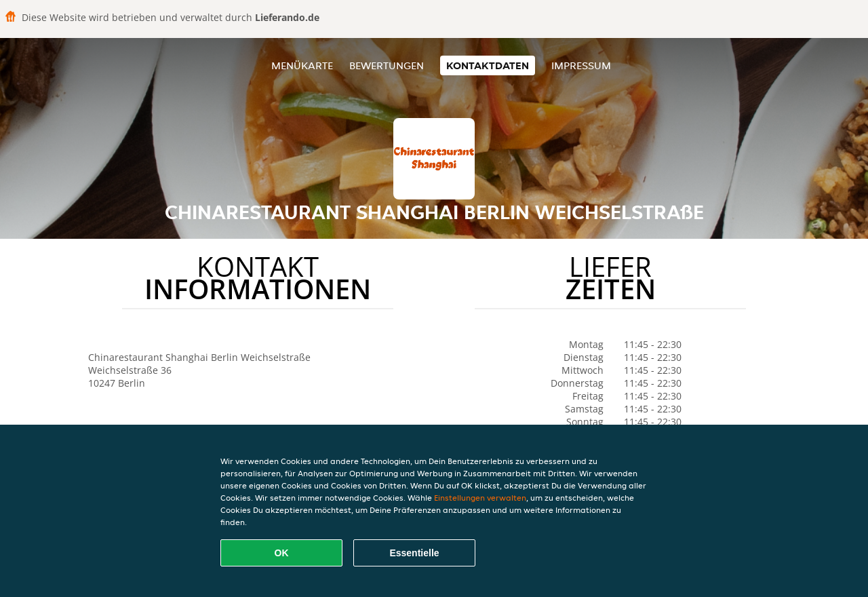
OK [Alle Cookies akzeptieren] (282, 553)
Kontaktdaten (488, 65)
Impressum (581, 65)
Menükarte (302, 65)
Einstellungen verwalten (480, 498)
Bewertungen (387, 65)
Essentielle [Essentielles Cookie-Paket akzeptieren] (414, 553)
